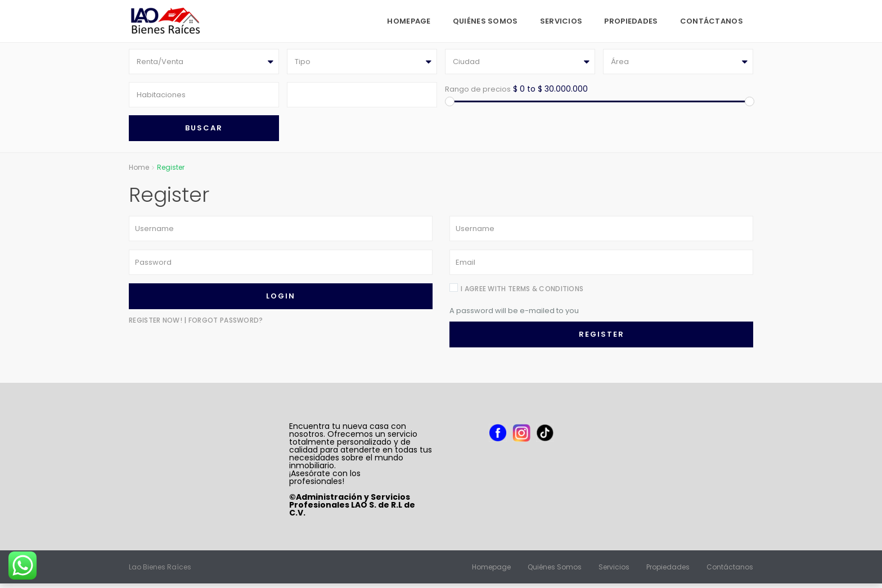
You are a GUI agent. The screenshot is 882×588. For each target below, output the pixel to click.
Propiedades (631, 21)
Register (602, 338)
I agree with (522, 293)
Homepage (409, 21)
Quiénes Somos (485, 21)
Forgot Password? (226, 324)
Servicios (561, 21)
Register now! (156, 324)
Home (139, 171)
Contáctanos (712, 21)
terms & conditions (546, 293)
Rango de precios (478, 91)
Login (281, 300)
